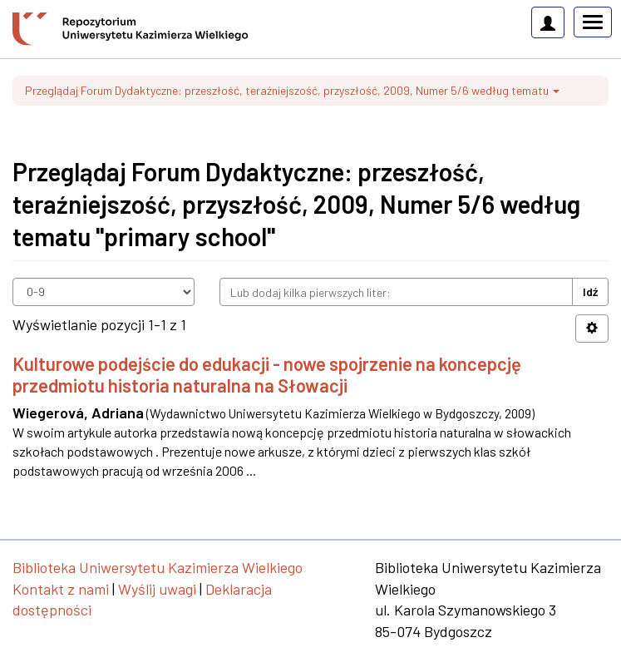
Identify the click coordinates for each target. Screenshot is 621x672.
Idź (590, 292)
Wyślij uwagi (157, 589)
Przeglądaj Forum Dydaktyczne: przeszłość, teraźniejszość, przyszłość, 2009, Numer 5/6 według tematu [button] (292, 90)
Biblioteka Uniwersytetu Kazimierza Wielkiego (158, 567)
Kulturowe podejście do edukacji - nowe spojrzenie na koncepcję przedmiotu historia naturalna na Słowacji (267, 374)
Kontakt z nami (61, 589)
